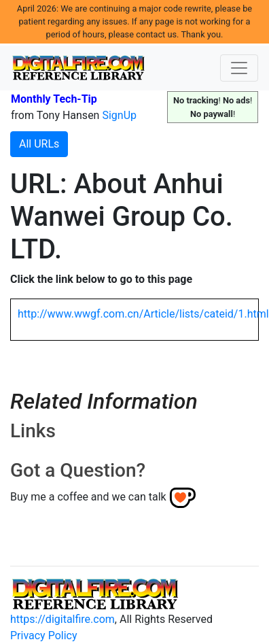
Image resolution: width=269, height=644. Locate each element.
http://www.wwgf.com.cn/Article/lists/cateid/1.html (143, 314)
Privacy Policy (44, 635)
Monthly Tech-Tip (54, 99)
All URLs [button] (39, 144)
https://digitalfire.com (62, 619)
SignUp (119, 115)
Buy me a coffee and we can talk (88, 497)
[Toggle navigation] (239, 68)
